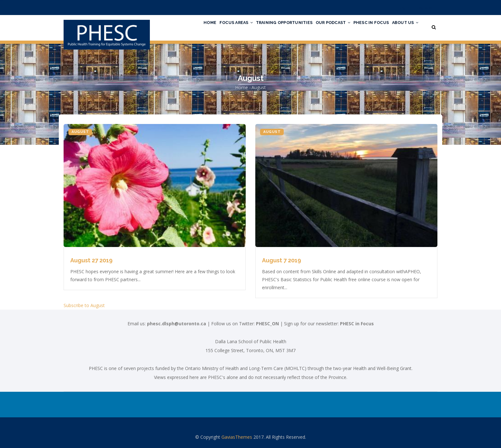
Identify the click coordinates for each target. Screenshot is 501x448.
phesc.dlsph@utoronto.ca (177, 324)
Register (424, 8)
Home (189, 27)
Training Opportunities (271, 27)
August (80, 132)
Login (403, 8)
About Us (403, 27)
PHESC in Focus (366, 27)
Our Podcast (324, 27)
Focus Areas (219, 27)
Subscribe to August (84, 305)
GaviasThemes (237, 437)
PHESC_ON (267, 324)
